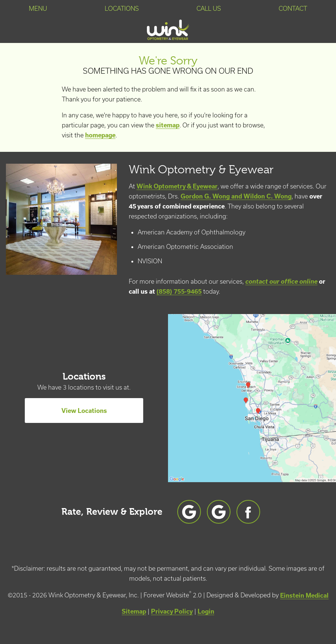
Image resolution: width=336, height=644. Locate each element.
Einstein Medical (304, 595)
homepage (100, 135)
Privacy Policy (172, 611)
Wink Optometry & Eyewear (177, 186)
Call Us (209, 9)
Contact (293, 9)
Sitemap (134, 611)
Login (206, 611)
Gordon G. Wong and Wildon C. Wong (236, 196)
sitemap (168, 125)
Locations (122, 9)
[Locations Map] (252, 397)
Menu (38, 9)
